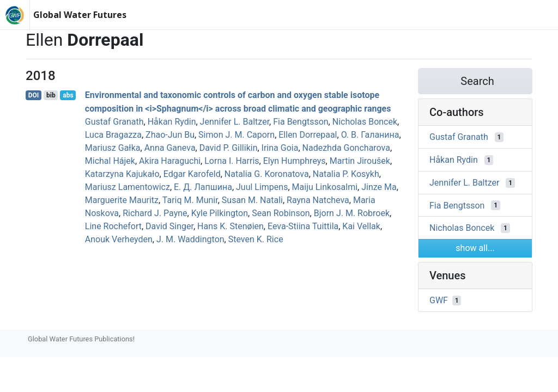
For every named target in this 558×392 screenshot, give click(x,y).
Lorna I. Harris (232, 161)
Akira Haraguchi (170, 161)
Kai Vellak (361, 226)
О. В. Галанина (370, 135)
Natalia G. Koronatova (267, 174)
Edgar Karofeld (192, 174)
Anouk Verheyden (119, 239)
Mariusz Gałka (113, 148)
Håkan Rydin (172, 122)
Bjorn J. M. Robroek (352, 213)
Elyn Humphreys (295, 161)
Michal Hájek (110, 161)
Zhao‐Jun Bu (170, 135)
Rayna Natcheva (318, 200)
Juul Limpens (262, 187)
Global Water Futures (80, 15)
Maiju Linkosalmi (325, 187)
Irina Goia (280, 148)
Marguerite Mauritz (122, 200)
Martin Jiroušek (360, 161)
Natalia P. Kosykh (346, 174)
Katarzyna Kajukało (122, 174)
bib (51, 95)
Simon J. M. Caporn (236, 135)
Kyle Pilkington (220, 213)
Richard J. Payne (155, 213)
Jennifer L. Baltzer (235, 122)
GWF (439, 300)
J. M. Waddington (190, 239)
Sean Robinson (281, 213)
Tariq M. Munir (190, 200)
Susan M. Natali (252, 200)
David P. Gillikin (229, 148)
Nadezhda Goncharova (346, 148)
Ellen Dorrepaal (308, 135)
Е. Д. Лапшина (203, 187)
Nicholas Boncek (365, 122)
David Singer (169, 226)
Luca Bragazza (113, 135)
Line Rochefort (113, 226)
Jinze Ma (379, 187)
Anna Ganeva (170, 148)
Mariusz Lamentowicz (128, 187)
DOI (34, 95)
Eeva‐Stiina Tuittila (303, 226)
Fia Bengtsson (301, 122)
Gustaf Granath (114, 122)
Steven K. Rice (256, 239)
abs (68, 95)
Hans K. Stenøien (231, 226)
